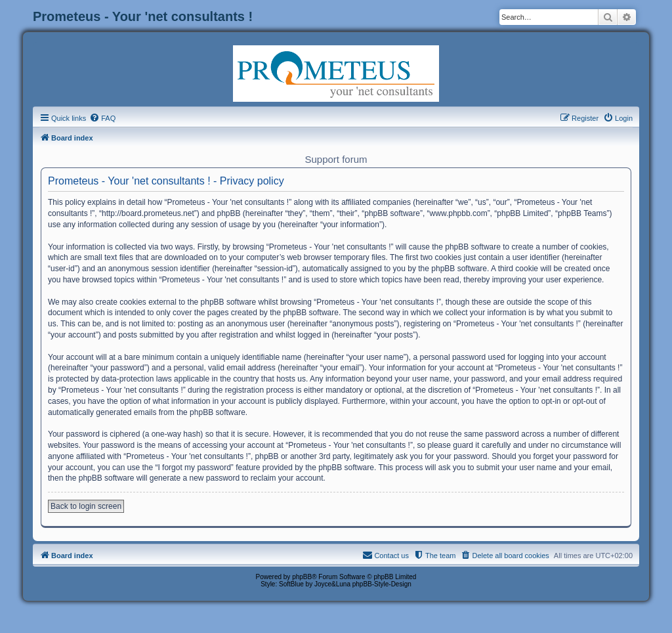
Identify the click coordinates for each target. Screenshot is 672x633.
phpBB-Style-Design (382, 584)
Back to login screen (86, 506)
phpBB (302, 577)
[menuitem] (102, 118)
